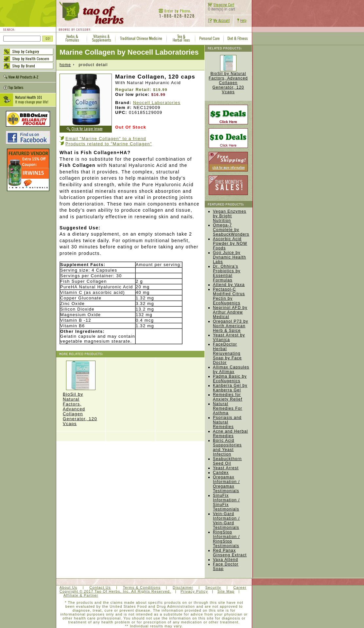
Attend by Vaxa (229, 285)
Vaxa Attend (225, 560)
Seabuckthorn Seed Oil (227, 461)
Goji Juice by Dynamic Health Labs (230, 257)
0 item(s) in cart (220, 7)
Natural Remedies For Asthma (228, 408)
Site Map (226, 591)
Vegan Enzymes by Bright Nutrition (230, 216)
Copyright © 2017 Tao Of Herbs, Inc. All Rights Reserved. (115, 591)
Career (240, 587)
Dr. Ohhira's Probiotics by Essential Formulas (227, 273)
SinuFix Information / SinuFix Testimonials (226, 502)
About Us (68, 587)
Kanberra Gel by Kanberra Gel (230, 388)
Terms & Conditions (142, 587)
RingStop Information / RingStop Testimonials (226, 539)
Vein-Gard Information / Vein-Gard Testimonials (226, 521)
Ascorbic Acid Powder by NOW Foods (230, 243)
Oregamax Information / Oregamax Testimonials (226, 484)
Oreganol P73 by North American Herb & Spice (231, 326)
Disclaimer (183, 587)
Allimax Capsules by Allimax (231, 369)
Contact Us (100, 587)
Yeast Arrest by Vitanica (229, 337)
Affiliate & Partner (81, 595)
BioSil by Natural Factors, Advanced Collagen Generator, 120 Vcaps (81, 393)
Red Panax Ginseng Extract (230, 553)
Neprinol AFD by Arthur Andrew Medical (230, 312)
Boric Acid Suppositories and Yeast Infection (227, 447)
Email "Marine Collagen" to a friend (106, 139)
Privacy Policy (194, 591)
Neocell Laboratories (157, 103)
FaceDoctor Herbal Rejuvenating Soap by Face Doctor (227, 353)
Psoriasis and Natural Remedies (227, 422)
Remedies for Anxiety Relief (228, 397)
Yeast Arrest (226, 468)
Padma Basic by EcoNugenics (230, 379)
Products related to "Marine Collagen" (109, 144)
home (65, 65)
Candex (221, 473)
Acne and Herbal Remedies (230, 434)
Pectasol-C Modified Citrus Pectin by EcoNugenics (229, 296)
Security (213, 587)
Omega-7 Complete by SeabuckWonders (231, 230)
